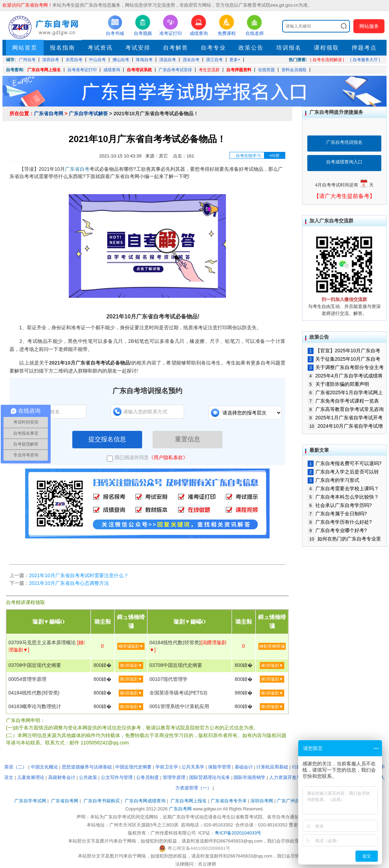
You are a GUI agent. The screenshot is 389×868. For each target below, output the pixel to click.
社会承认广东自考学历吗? (340, 505)
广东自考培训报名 (344, 142)
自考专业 (213, 48)
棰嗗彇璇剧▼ (131, 646)
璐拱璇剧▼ (131, 665)
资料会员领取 (294, 70)
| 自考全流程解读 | (327, 60)
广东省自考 (77, 169)
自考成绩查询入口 (344, 162)
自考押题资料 (239, 70)
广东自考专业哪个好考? (337, 530)
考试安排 (138, 48)
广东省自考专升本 (229, 801)
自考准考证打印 (82, 70)
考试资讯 (100, 48)
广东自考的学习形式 (333, 480)
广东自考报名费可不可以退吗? (344, 463)
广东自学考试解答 (88, 113)
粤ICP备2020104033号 (238, 833)
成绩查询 (112, 70)
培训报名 (289, 48)
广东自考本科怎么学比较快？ (343, 497)
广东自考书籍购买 (102, 801)
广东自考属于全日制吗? (337, 514)
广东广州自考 (291, 801)
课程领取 (326, 48)
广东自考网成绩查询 (145, 801)
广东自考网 (180, 809)
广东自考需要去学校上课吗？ (343, 488)
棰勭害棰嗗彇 (272, 646)
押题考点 (364, 48)
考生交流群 (209, 70)
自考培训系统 (139, 70)
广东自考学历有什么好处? (340, 522)
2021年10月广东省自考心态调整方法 (69, 583)
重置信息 (188, 439)
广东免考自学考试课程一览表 (343, 401)
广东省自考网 (49, 113)
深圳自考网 (262, 801)
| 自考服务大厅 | (365, 60)
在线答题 (266, 70)
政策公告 (251, 48)
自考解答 (176, 48)
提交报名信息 (107, 439)
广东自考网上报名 (44, 70)
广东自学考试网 (30, 801)
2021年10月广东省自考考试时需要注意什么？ (79, 575)
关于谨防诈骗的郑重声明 (338, 384)
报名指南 (63, 48)
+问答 (274, 156)
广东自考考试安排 (175, 70)
